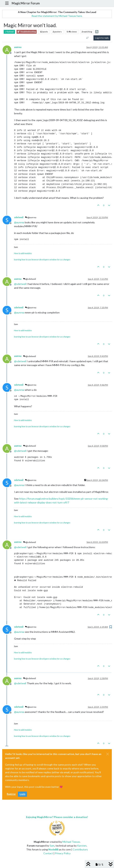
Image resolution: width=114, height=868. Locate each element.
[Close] (108, 754)
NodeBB (53, 849)
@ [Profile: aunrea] (19, 222)
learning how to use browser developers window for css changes (42, 260)
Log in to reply (102, 38)
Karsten (82, 846)
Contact (48, 853)
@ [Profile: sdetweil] (20, 284)
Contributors (80, 849)
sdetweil (19, 217)
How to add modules (23, 253)
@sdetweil (30, 279)
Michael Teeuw (71, 842)
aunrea (18, 47)
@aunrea (31, 217)
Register (11, 794)
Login (22, 794)
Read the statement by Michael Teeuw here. (57, 16)
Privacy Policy (63, 853)
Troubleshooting (27, 32)
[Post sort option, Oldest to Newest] (88, 38)
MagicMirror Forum (26, 3)
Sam (52, 846)
